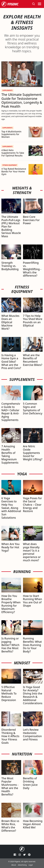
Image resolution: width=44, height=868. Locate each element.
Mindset (22, 663)
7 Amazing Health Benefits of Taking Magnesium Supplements (10, 454)
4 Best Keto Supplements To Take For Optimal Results (13, 153)
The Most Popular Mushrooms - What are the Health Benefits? (10, 786)
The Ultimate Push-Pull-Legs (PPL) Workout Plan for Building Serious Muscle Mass (11, 226)
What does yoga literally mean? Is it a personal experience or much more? (32, 552)
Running (22, 572)
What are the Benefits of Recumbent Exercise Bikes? (33, 360)
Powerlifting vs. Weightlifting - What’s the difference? (32, 269)
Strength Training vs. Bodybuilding (10, 266)
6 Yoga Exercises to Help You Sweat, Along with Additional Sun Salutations (11, 508)
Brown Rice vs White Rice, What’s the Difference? (10, 826)
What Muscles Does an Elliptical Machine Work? (10, 322)
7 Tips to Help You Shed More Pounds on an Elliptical (33, 321)
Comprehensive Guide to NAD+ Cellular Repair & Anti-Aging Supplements (11, 412)
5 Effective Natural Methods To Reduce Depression (9, 693)
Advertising (22, 865)
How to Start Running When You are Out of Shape (33, 601)
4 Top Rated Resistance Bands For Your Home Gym (14, 171)
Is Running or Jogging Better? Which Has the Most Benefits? (10, 645)
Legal (31, 865)
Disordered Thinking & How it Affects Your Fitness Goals (10, 736)
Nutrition (22, 754)
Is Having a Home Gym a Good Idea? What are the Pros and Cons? (11, 362)
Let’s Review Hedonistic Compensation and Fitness (32, 735)
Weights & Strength (22, 190)
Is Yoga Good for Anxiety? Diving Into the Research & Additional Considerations (33, 695)
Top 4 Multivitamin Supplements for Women (11, 134)
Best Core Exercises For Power (31, 220)
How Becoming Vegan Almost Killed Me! (33, 824)
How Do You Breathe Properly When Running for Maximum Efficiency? (11, 604)
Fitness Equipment (22, 289)
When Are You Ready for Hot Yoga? (10, 547)
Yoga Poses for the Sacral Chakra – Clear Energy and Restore (33, 505)
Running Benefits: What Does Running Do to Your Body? (32, 645)
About (14, 865)
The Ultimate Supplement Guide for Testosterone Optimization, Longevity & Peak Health (22, 100)
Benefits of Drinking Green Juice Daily (30, 783)
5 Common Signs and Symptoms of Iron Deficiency (33, 408)
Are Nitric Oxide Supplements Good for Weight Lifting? (33, 453)
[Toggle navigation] (39, 4)
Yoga (22, 474)
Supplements (22, 379)
